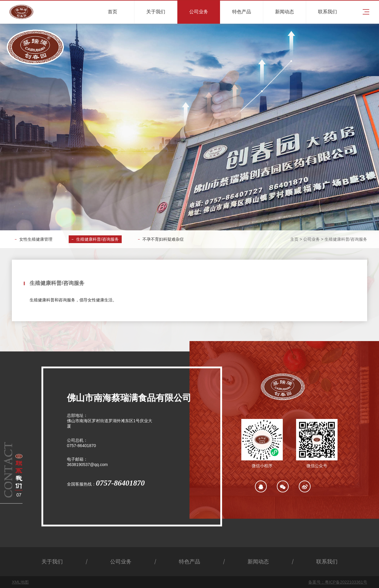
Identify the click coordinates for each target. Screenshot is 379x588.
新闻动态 (258, 562)
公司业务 (311, 239)
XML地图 (20, 582)
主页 (294, 239)
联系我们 (327, 562)
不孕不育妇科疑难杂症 (163, 239)
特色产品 (189, 562)
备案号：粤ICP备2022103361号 (338, 582)
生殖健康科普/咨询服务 (97, 239)
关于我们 (52, 562)
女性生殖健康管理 (36, 239)
